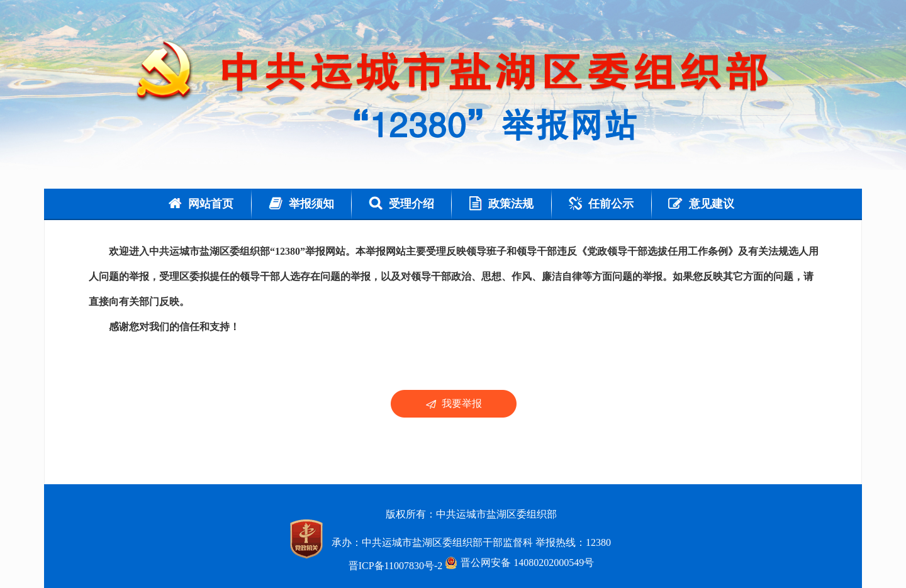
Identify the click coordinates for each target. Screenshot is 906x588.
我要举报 (454, 403)
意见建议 (701, 204)
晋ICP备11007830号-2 (396, 566)
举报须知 (301, 204)
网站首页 (201, 204)
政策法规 (501, 204)
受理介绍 (401, 204)
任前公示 (601, 204)
